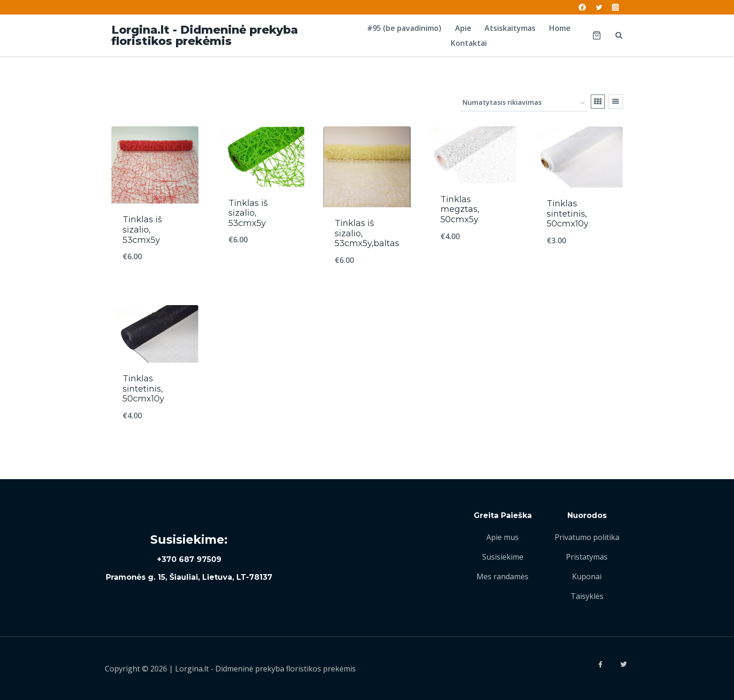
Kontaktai (469, 43)
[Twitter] (599, 7)
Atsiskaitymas (510, 28)
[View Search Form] (614, 36)
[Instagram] (615, 7)
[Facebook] (583, 7)
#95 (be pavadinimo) (404, 28)
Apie (463, 28)
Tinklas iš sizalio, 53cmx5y (142, 230)
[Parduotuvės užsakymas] (524, 103)
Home (560, 28)
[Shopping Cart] (597, 35)
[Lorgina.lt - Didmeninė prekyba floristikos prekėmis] (231, 36)
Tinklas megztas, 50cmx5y (460, 209)
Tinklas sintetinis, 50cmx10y (568, 214)
